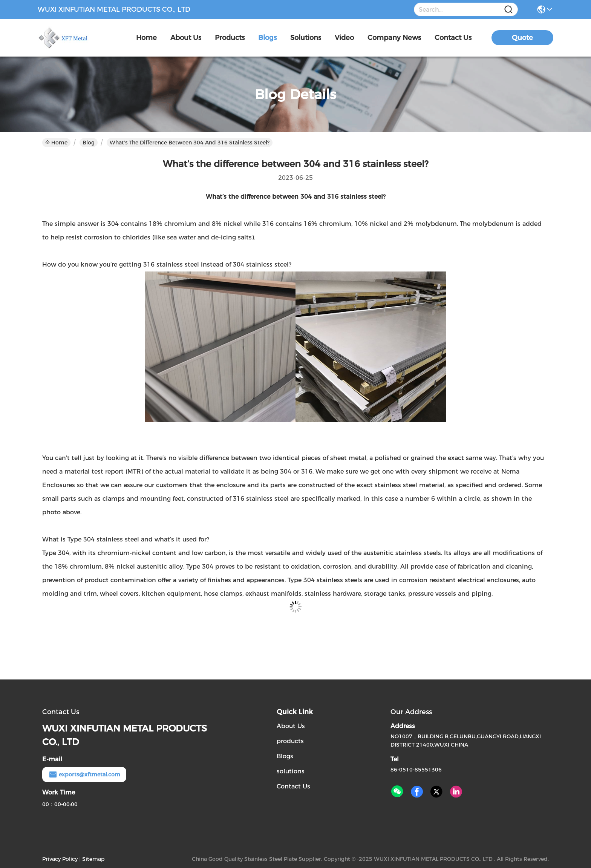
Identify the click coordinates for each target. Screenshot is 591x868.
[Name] (508, 10)
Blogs (285, 756)
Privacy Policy (60, 859)
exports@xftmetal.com (84, 774)
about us (186, 38)
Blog (89, 143)
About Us (291, 726)
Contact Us (293, 786)
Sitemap (93, 859)
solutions (306, 38)
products (230, 38)
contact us (453, 38)
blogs (267, 38)
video (344, 38)
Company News (394, 38)
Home (146, 38)
